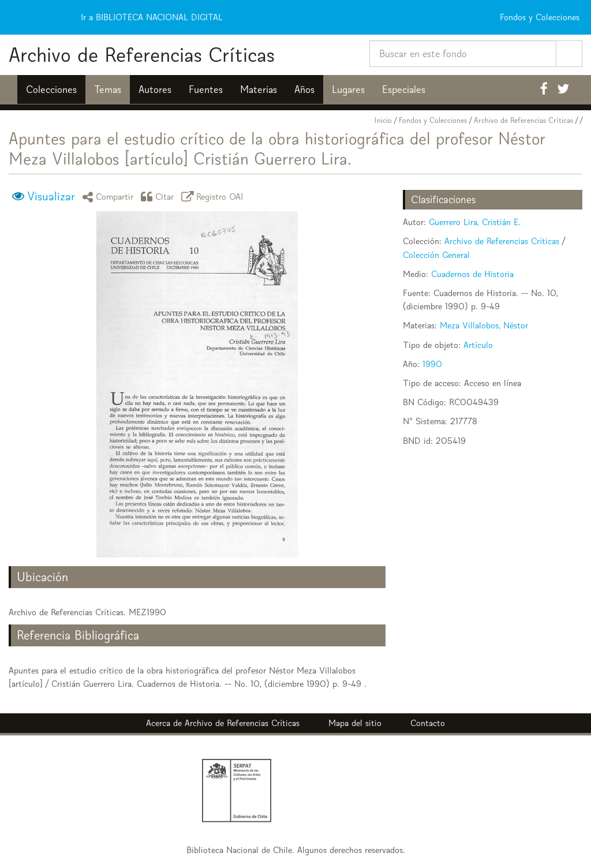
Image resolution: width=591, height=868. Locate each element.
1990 (432, 364)
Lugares (348, 89)
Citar (159, 197)
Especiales (404, 89)
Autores (155, 89)
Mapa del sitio (355, 723)
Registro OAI (214, 197)
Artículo (478, 345)
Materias (259, 89)
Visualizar (51, 196)
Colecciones (51, 89)
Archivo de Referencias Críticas (142, 55)
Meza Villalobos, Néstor (484, 325)
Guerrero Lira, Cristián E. (475, 222)
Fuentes (206, 89)
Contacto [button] (428, 723)
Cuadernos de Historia (472, 274)
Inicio (383, 120)
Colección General (436, 255)
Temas (108, 89)
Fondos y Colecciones (433, 120)
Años (304, 89)
